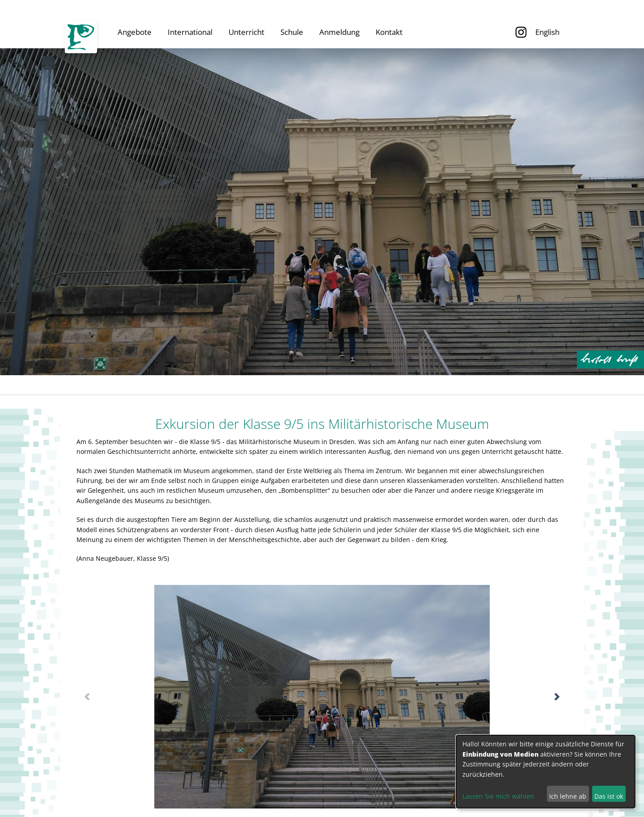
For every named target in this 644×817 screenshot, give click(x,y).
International (190, 32)
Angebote (135, 32)
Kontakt (389, 32)
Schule (292, 32)
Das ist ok (609, 796)
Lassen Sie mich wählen (498, 796)
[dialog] (546, 772)
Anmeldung (339, 32)
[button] (557, 697)
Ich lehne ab (568, 796)
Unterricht (246, 32)
